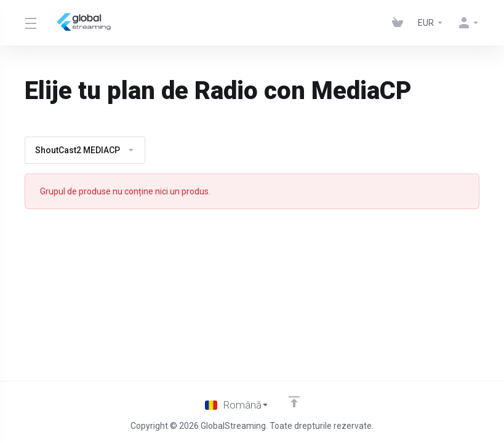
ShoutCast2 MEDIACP (85, 150)
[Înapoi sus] (294, 402)
